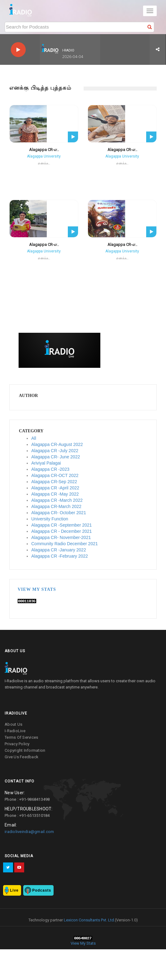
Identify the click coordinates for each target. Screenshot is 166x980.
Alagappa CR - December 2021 (61, 531)
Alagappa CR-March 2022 (56, 506)
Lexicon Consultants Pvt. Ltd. (89, 920)
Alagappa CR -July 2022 (55, 451)
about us (13, 724)
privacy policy (17, 744)
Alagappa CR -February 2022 (60, 556)
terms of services (21, 737)
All (34, 438)
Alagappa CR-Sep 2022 (54, 482)
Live (14, 890)
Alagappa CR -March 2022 (57, 500)
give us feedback (22, 757)
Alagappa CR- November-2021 (61, 537)
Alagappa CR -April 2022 (55, 488)
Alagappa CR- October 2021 (59, 513)
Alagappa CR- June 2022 (56, 457)
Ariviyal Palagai (46, 463)
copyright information (25, 750)
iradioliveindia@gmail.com (29, 832)
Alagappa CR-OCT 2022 (55, 475)
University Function (50, 519)
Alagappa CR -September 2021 (61, 525)
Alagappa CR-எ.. (44, 150)
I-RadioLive (15, 731)
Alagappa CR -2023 (50, 469)
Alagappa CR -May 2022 (55, 494)
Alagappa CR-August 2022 (57, 444)
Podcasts (42, 890)
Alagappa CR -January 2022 (59, 550)
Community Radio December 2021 (65, 544)
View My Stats (37, 589)
